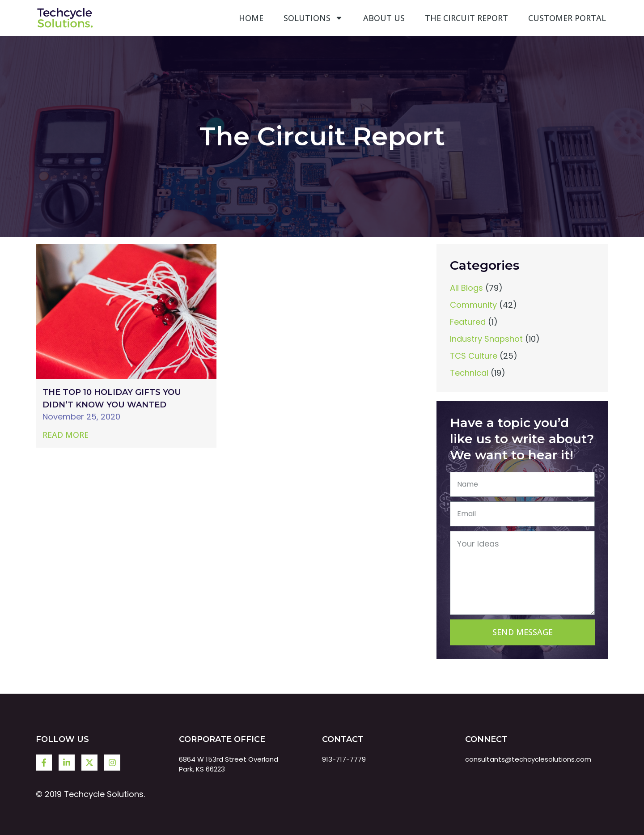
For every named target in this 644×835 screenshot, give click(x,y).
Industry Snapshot (486, 339)
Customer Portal (567, 18)
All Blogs (466, 288)
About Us (384, 18)
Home (251, 18)
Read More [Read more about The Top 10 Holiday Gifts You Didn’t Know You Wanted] (66, 435)
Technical (469, 373)
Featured (468, 322)
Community (473, 305)
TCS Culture (474, 356)
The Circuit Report (466, 18)
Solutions (313, 18)
